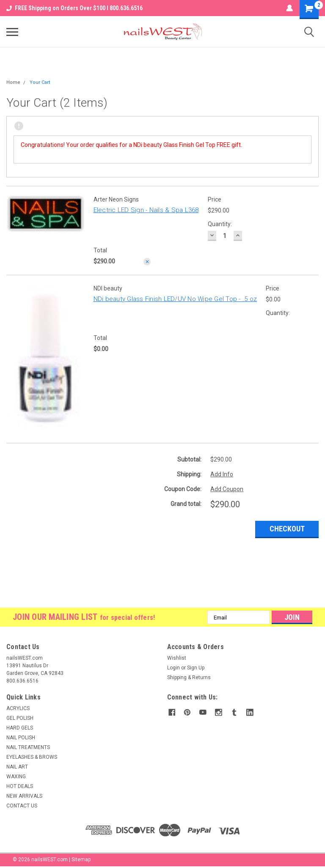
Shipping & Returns (189, 677)
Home (13, 82)
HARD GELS (20, 728)
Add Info (222, 474)
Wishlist (177, 658)
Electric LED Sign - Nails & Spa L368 (146, 210)
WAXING (16, 777)
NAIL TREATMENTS (28, 747)
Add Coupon (227, 489)
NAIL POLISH (21, 738)
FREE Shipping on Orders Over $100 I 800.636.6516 (74, 8)
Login (174, 668)
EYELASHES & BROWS (32, 757)
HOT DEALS (20, 786)
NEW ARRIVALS (24, 796)
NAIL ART (17, 767)
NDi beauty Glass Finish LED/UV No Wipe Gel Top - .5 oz (175, 299)
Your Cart (40, 82)
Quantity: (220, 224)
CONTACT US (22, 806)
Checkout (287, 529)
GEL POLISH (20, 718)
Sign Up (196, 668)
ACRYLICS (18, 708)
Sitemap (81, 860)
